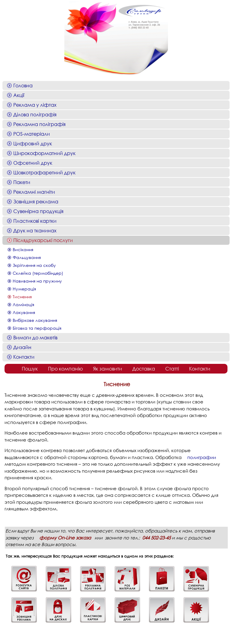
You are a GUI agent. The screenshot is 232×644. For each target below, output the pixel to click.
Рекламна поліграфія (39, 124)
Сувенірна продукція (38, 211)
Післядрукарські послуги (43, 240)
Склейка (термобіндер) (38, 273)
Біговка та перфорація (37, 328)
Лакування (24, 312)
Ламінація (23, 304)
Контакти (24, 357)
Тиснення (22, 297)
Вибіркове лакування (35, 320)
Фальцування (27, 257)
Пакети (22, 182)
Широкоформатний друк (44, 153)
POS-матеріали (32, 134)
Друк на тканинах (35, 230)
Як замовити (108, 369)
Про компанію (65, 369)
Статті (172, 369)
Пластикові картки (35, 221)
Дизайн (22, 347)
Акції (19, 95)
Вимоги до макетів (35, 337)
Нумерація (24, 289)
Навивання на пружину (37, 281)
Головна (23, 85)
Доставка (144, 369)
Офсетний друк (33, 163)
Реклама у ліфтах (35, 105)
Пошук (30, 369)
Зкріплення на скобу (34, 265)
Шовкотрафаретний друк (44, 172)
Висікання (23, 249)
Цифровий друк (33, 143)
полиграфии (202, 457)
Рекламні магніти (34, 192)
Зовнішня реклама (36, 201)
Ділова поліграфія (35, 114)
